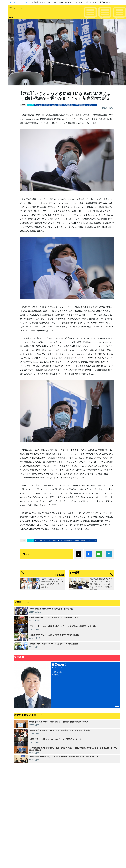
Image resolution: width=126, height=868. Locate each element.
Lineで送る (99, 554)
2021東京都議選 (80, 105)
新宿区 (54, 105)
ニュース (27, 2)
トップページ (15, 2)
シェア (89, 554)
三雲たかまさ (91, 105)
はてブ (109, 554)
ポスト (79, 554)
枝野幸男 (47, 105)
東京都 (60, 105)
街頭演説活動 (68, 105)
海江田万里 (39, 105)
